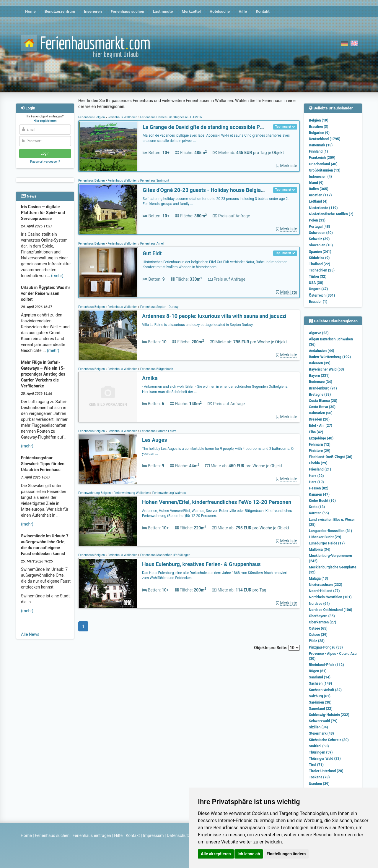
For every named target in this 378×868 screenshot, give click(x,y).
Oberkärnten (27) (322, 622)
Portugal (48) (320, 227)
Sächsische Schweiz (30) (329, 740)
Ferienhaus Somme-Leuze (158, 431)
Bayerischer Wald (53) (326, 369)
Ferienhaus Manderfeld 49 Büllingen (165, 555)
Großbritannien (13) (325, 170)
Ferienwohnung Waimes (169, 493)
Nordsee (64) (319, 604)
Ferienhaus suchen (127, 11)
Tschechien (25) (322, 270)
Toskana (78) (319, 777)
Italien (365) (319, 189)
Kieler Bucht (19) (322, 501)
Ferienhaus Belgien (92, 117)
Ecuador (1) (318, 302)
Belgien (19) (319, 120)
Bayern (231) (319, 376)
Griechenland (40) (323, 164)
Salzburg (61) (320, 696)
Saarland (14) (320, 677)
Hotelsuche (220, 11)
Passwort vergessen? (45, 162)
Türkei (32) (318, 277)
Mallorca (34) (320, 549)
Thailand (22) (320, 264)
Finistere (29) (320, 451)
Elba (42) (316, 432)
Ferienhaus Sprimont (154, 181)
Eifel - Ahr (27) (321, 426)
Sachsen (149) (320, 683)
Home (30, 11)
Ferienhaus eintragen (92, 835)
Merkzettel (191, 11)
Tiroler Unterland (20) (326, 771)
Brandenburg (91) (323, 388)
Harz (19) (316, 482)
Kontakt (263, 11)
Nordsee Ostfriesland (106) (331, 610)
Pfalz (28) (317, 641)
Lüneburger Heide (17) (327, 543)
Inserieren (93, 11)
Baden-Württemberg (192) (330, 357)
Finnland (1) (318, 151)
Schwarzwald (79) (323, 721)
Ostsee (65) (318, 628)
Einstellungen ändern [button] (286, 854)
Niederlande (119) (323, 208)
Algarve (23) (319, 333)
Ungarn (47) (318, 289)
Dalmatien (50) (321, 413)
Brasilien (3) (318, 127)
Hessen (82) (319, 488)
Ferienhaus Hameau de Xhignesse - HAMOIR (171, 117)
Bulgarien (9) (319, 133)
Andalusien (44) (321, 351)
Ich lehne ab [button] (249, 854)
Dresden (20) (319, 419)
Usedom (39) (319, 784)
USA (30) (316, 283)
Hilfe (243, 11)
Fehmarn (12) (320, 444)
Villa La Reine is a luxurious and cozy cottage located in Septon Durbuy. (198, 325)
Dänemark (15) (321, 145)
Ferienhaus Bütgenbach (156, 369)
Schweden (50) (321, 233)
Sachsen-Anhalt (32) (325, 690)
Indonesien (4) (320, 177)
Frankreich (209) (322, 158)
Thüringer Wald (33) (325, 759)
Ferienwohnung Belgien (95, 493)
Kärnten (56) (319, 513)
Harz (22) (316, 476)
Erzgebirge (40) (321, 438)
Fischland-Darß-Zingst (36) (331, 457)
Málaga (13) (318, 578)
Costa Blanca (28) (323, 401)
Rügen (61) (318, 671)
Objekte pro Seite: (277, 648)
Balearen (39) (320, 363)
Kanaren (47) (319, 494)
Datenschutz (178, 835)
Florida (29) (318, 463)
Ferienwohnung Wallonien (132, 493)
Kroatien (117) (320, 195)
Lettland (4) (318, 201)
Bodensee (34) (321, 382)
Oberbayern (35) (322, 616)
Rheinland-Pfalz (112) (326, 665)
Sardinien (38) (320, 702)
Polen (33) (317, 220)
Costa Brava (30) (322, 407)
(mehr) (57, 276)
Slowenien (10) (321, 245)
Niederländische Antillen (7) (331, 214)
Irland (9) (316, 183)
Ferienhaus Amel (151, 244)
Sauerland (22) (321, 709)
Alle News (30, 634)
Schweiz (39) (319, 239)
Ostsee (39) (318, 635)
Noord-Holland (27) (324, 591)
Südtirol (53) (319, 746)
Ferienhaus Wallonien (123, 117)
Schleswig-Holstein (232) (329, 715)
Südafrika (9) (319, 258)
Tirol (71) (316, 765)
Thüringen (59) (321, 752)
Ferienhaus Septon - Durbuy (159, 307)
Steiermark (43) (321, 733)
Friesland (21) (320, 469)
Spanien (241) (320, 252)
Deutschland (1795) (325, 139)
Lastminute (163, 11)
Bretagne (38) (320, 395)
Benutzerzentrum (60, 11)
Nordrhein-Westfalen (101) (330, 597)
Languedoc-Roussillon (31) (330, 531)
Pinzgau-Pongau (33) (326, 647)
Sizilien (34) (318, 727)
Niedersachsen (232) (326, 585)
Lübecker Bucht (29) (325, 537)
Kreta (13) (317, 507)
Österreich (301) (322, 295)
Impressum (153, 835)
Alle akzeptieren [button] (216, 854)
